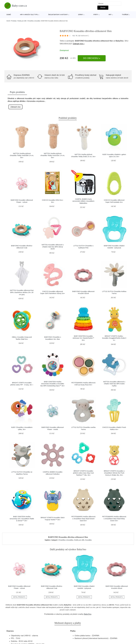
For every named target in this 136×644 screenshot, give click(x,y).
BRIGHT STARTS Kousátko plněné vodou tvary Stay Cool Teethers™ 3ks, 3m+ (83, 473)
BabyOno (88, 614)
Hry (110, 15)
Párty (96, 15)
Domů (9, 15)
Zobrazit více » (79, 44)
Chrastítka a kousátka (34, 21)
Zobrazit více (15, 107)
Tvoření (125, 15)
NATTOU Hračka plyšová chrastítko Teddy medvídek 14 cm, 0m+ (22, 156)
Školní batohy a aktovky (58, 15)
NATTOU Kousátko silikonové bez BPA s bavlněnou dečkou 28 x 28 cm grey (22, 292)
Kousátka (88, 540)
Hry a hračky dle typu (29, 15)
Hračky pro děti (22, 21)
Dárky (81, 15)
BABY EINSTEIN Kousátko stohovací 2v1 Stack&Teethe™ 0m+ (83, 338)
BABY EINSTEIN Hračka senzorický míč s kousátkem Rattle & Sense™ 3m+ (22, 519)
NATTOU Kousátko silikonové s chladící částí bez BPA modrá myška (114, 384)
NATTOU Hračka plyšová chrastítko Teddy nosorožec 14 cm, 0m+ (53, 156)
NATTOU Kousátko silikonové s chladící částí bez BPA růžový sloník (53, 247)
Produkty (14, 21)
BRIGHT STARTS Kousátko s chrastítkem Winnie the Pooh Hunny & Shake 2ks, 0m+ (114, 473)
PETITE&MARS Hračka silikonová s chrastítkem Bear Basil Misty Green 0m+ (114, 519)
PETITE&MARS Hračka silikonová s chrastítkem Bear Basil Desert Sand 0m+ (83, 519)
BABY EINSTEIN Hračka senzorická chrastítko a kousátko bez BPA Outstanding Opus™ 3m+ (53, 384)
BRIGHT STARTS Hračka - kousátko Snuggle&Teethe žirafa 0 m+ (114, 338)
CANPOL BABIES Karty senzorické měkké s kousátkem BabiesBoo (83, 201)
